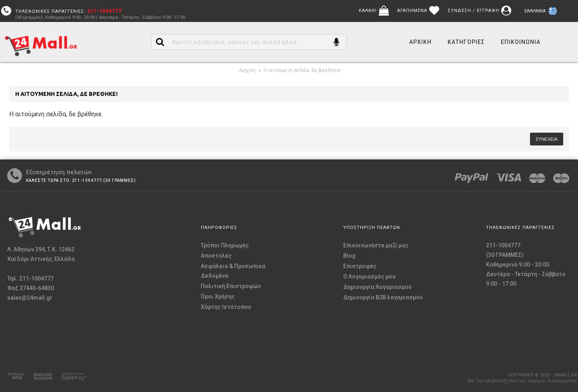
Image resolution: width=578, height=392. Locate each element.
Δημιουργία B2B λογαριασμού (383, 297)
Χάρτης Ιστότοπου (226, 307)
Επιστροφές (360, 266)
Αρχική (247, 70)
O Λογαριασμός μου (369, 277)
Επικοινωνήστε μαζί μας (376, 245)
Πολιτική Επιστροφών (231, 286)
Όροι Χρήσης (218, 296)
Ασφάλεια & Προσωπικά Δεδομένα (233, 271)
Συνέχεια (546, 139)
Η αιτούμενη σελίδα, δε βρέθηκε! (302, 70)
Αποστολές (216, 256)
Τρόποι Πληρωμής (225, 245)
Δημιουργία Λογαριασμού (377, 287)
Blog (349, 256)
